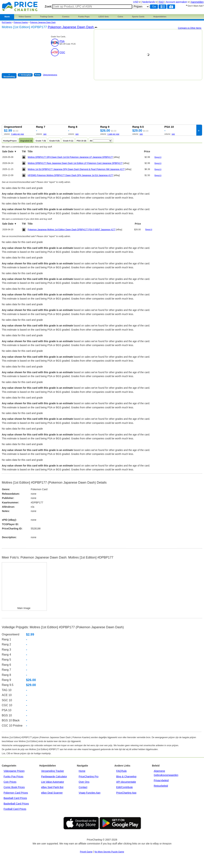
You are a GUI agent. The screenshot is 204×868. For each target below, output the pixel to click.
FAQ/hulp (121, 771)
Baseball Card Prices (15, 798)
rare (45, 134)
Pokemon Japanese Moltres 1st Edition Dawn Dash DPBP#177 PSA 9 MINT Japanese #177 (72, 230)
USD (136, 2)
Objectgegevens (50, 75)
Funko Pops (84, 17)
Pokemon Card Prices (16, 793)
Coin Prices (10, 782)
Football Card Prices (15, 809)
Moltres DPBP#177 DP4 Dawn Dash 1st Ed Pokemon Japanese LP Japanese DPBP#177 (70, 157)
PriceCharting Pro (89, 776)
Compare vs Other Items (190, 28)
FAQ (161, 2)
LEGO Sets (104, 17)
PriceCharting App (126, 793)
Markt (7, 17)
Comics (66, 17)
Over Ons (84, 782)
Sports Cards (138, 17)
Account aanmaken (177, 2)
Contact (83, 787)
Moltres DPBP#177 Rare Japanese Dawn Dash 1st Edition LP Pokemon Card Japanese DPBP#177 (75, 163)
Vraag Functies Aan (90, 793)
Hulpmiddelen (160, 17)
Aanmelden (197, 2)
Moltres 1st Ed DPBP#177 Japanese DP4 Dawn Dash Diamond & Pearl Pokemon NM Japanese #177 (76, 169)
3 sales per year (18, 134)
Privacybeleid (161, 780)
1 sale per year (113, 134)
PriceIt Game (86, 852)
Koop (38, 75)
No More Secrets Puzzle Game (109, 852)
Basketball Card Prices (16, 804)
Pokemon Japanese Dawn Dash (43, 22)
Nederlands (149, 2)
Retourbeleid (161, 786)
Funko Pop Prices (13, 776)
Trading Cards (47, 17)
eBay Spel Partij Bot (52, 787)
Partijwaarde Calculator (54, 776)
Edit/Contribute (125, 787)
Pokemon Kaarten (21, 22)
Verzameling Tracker (53, 771)
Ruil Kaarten (7, 22)
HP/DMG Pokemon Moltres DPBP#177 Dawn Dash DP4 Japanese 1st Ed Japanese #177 (70, 175)
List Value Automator (53, 782)
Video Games (25, 17)
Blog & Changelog (126, 776)
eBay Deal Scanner (52, 793)
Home (82, 771)
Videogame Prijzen (14, 771)
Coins (120, 17)
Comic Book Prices (14, 787)
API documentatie (126, 782)
